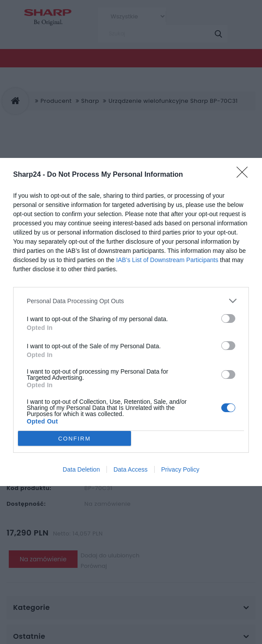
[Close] (245, 175)
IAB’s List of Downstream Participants (167, 260)
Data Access (131, 469)
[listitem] (131, 301)
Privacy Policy (180, 469)
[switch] (228, 318)
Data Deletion (81, 469)
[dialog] (131, 322)
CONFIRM (75, 439)
